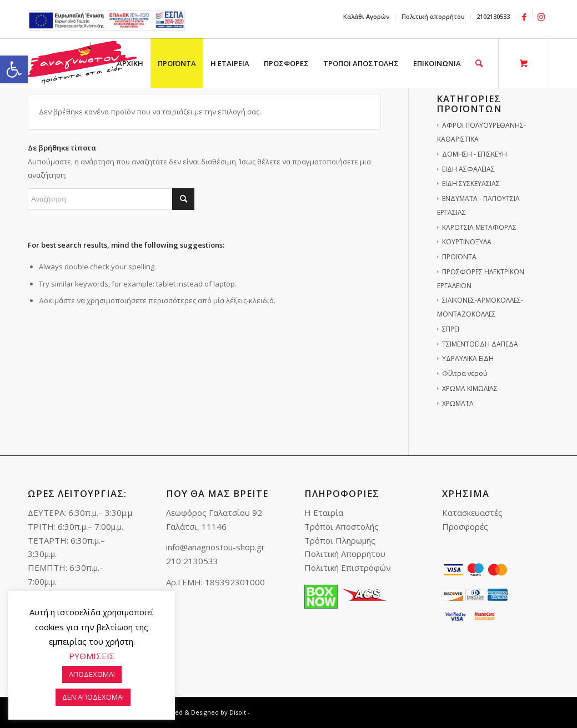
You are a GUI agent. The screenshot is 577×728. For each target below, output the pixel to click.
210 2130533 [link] (192, 561)
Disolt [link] (238, 712)
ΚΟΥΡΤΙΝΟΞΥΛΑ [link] (467, 242)
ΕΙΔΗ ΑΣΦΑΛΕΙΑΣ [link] (468, 169)
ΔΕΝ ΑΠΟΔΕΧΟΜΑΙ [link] (93, 697)
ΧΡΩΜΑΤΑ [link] (458, 403)
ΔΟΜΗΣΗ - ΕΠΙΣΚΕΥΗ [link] (475, 154)
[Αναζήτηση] (111, 199)
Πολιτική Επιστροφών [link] (348, 568)
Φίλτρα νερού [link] (465, 373)
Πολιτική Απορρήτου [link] (345, 554)
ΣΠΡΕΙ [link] (451, 329)
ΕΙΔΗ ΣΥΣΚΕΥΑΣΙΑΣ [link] (471, 184)
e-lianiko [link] (106, 20)
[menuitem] (367, 17)
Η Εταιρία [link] (324, 513)
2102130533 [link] (493, 16)
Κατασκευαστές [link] (472, 513)
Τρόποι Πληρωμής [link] (340, 540)
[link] (14, 69)
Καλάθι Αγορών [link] (367, 16)
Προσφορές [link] (465, 526)
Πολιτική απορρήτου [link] (433, 16)
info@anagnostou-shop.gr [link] (215, 547)
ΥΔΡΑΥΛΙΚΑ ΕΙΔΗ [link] (468, 358)
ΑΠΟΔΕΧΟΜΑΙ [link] (92, 674)
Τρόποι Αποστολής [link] (342, 526)
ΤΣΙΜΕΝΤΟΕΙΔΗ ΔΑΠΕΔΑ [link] (480, 344)
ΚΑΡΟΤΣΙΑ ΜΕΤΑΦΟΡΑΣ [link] (479, 227)
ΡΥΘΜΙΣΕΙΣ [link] (92, 656)
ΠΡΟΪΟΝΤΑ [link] (459, 257)
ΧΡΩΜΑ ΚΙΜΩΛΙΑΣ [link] (470, 388)
